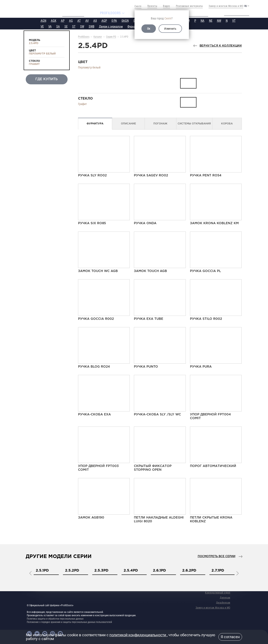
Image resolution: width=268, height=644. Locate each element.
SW (82, 26)
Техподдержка (240, 13)
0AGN (125, 20)
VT (234, 20)
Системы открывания (194, 123)
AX (95, 20)
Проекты (152, 6)
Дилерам (225, 597)
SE (66, 26)
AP (63, 20)
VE (42, 26)
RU (246, 6)
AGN (43, 20)
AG (71, 20)
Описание (128, 123)
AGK (54, 20)
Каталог (98, 36)
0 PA (114, 20)
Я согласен (230, 637)
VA (50, 26)
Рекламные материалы (189, 6)
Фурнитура (134, 26)
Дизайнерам (223, 602)
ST (74, 26)
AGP (104, 20)
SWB (92, 26)
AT (79, 20)
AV (87, 20)
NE (211, 20)
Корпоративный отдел (218, 592)
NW (219, 20)
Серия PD (111, 36)
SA (58, 26)
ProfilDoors (84, 36)
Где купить (47, 79)
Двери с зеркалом (111, 26)
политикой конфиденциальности (138, 635)
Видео (167, 6)
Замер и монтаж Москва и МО (226, 6)
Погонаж (160, 123)
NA (203, 20)
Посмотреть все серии (217, 556)
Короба (227, 123)
